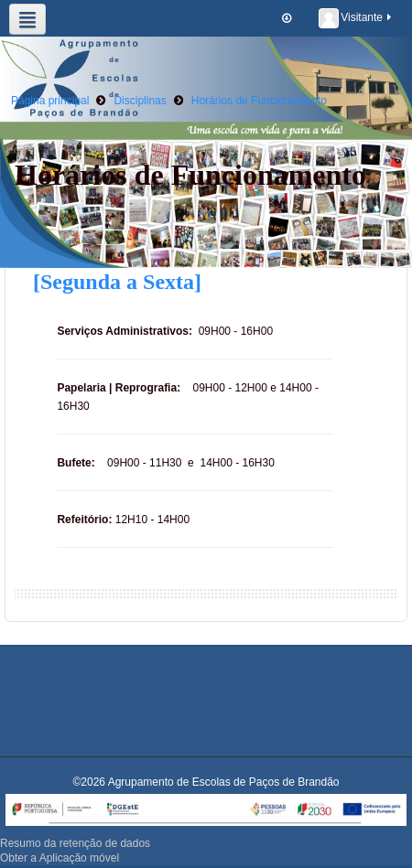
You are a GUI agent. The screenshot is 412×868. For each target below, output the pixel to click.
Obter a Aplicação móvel (60, 858)
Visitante (356, 18)
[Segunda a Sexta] (117, 282)
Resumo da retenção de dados (75, 843)
